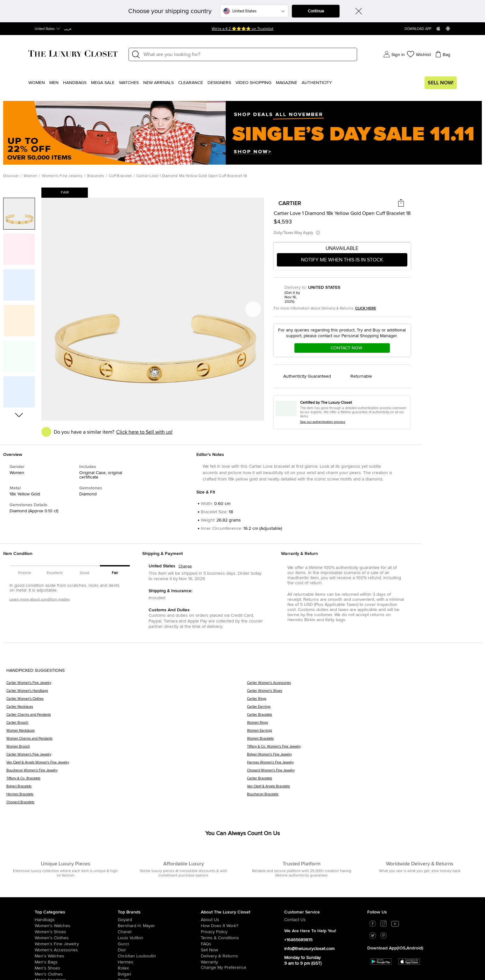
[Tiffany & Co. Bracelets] (127, 781)
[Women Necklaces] (127, 733)
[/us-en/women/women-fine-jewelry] (76, 944)
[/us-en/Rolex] (159, 968)
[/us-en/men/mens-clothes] (76, 974)
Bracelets (96, 176)
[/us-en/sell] (242, 950)
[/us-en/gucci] (159, 944)
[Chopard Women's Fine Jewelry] (363, 773)
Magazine (287, 83)
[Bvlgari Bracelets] (127, 788)
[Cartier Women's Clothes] (127, 701)
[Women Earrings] (363, 733)
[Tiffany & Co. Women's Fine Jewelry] (363, 749)
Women (37, 83)
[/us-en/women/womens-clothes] (76, 938)
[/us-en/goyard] (159, 920)
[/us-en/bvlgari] (159, 974)
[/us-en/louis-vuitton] (159, 938)
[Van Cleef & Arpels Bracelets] (363, 788)
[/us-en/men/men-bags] (76, 962)
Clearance (191, 83)
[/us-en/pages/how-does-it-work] (242, 926)
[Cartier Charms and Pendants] (127, 717)
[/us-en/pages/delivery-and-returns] (242, 956)
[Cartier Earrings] (363, 709)
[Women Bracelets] (363, 741)
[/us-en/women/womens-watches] (76, 926)
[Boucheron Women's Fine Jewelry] (127, 773)
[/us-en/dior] (159, 950)
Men (54, 83)
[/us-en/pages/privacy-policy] (242, 932)
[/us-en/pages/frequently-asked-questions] (242, 944)
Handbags (75, 83)
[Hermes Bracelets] (127, 796)
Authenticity (317, 83)
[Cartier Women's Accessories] (363, 685)
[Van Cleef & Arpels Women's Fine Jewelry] (127, 765)
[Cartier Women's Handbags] (127, 693)
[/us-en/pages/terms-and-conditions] (242, 938)
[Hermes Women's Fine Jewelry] (363, 765)
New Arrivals (158, 83)
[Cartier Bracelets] (363, 717)
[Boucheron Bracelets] (363, 796)
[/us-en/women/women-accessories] (76, 950)
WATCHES (129, 83)
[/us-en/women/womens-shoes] (76, 932)
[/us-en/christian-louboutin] (159, 956)
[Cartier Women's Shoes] (363, 693)
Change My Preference (224, 968)
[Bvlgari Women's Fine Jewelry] (363, 757)
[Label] (248, 54)
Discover (11, 176)
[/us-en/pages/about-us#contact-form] (326, 920)
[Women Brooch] (127, 749)
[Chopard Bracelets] (127, 804)
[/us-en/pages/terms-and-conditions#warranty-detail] (242, 962)
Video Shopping (253, 83)
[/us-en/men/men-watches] (76, 956)
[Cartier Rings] (363, 701)
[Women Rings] (363, 725)
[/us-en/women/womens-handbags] (76, 920)
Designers (219, 83)
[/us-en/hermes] (159, 962)
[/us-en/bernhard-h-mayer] (159, 926)
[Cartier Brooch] (127, 725)
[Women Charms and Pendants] (127, 741)
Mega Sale (103, 83)
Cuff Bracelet (120, 176)
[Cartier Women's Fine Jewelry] (127, 685)
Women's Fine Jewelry (62, 176)
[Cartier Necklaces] (127, 709)
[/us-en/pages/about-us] (242, 920)
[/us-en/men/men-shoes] (76, 968)
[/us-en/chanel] (159, 932)
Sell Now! (441, 83)
